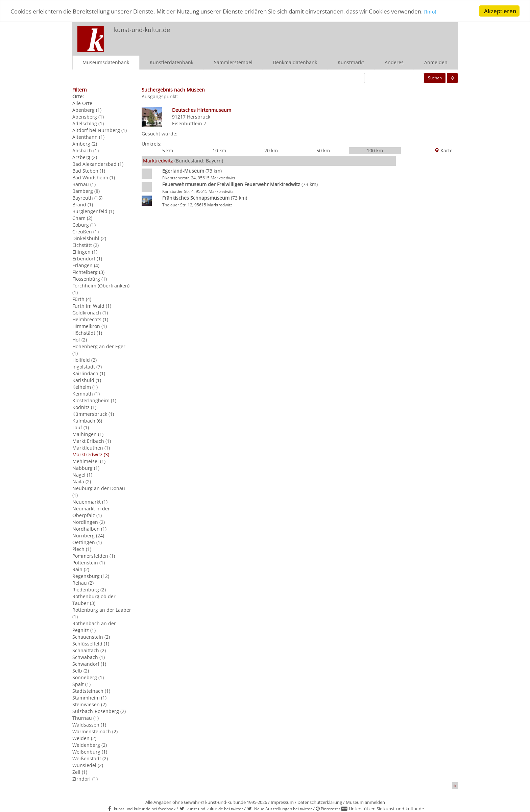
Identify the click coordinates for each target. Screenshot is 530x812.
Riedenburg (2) (89, 589)
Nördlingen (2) (89, 522)
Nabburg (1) (86, 468)
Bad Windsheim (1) (94, 177)
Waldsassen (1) (89, 724)
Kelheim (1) (85, 387)
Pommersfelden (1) (94, 555)
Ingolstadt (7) (87, 366)
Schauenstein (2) (91, 637)
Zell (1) (80, 772)
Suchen (435, 78)
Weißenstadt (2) (90, 758)
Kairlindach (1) (89, 373)
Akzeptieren (500, 11)
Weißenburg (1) (90, 751)
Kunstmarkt (351, 62)
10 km (219, 150)
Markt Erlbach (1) (92, 441)
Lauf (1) (81, 427)
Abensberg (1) (88, 116)
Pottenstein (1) (89, 562)
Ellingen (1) (85, 251)
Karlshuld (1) (87, 380)
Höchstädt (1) (87, 333)
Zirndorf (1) (85, 778)
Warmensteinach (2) (95, 731)
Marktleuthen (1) (91, 447)
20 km (271, 150)
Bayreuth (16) (87, 197)
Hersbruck (199, 116)
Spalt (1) (81, 684)
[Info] (430, 12)
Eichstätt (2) (86, 245)
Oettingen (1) (87, 542)
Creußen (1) (86, 231)
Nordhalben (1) (89, 528)
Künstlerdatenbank (172, 62)
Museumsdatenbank (106, 62)
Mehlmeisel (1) (89, 461)
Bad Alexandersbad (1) (98, 164)
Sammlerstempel (233, 62)
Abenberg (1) (87, 110)
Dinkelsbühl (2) (89, 238)
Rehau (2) (83, 582)
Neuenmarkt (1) (90, 501)
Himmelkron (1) (90, 326)
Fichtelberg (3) (88, 272)
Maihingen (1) (88, 434)
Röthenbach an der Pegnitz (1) (94, 626)
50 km (323, 150)
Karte (443, 150)
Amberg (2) (85, 143)
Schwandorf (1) (89, 664)
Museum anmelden (365, 802)
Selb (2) (81, 670)
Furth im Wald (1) (92, 306)
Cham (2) (82, 218)
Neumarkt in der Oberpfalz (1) (91, 512)
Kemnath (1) (86, 393)
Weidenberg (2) (90, 745)
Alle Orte (82, 103)
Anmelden (436, 62)
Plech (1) (82, 549)
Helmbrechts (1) (90, 319)
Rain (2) (81, 569)
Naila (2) (82, 481)
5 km (168, 150)
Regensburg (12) (91, 576)
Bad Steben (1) (89, 170)
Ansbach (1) (86, 150)
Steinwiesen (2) (89, 704)
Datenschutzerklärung (320, 802)
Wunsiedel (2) (88, 765)
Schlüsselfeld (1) (91, 643)
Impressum (282, 802)
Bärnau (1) (84, 184)
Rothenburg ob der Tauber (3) (94, 599)
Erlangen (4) (86, 265)
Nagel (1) (82, 474)
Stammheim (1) (89, 697)
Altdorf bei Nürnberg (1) (100, 130)
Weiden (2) (84, 738)
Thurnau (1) (86, 718)
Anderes (394, 62)
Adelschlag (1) (88, 123)
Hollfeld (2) (85, 360)
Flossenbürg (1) (90, 278)
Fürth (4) (82, 299)
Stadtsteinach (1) (91, 691)
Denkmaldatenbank (295, 62)
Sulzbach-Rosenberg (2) (99, 711)
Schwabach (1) (89, 657)
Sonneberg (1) (88, 677)
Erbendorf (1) (87, 258)
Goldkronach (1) (90, 312)
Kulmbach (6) (87, 420)
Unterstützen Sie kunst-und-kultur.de (386, 809)
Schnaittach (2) (89, 650)
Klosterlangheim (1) (94, 400)
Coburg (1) (84, 224)
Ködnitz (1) (84, 407)
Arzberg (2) (85, 157)
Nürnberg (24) (88, 535)
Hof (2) (80, 339)
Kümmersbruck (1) (93, 414)
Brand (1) (83, 204)
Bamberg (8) (86, 191)
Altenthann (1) (88, 137)
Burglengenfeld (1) (93, 211)
